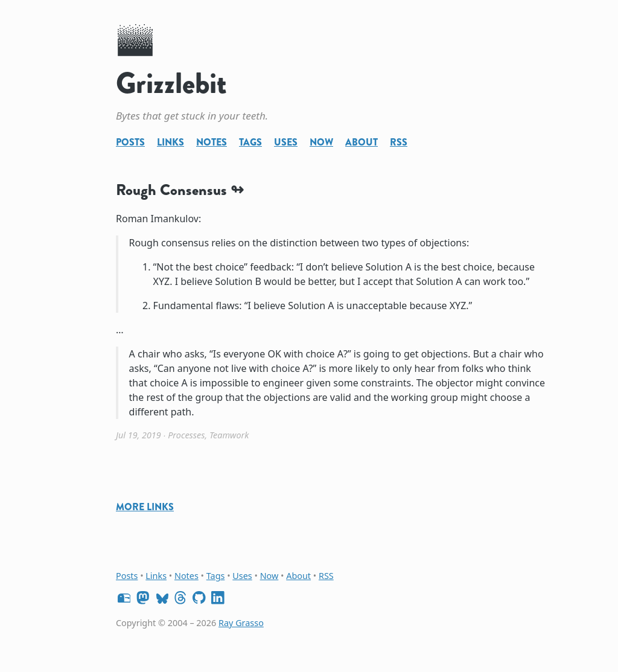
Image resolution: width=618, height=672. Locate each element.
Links (170, 142)
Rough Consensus (171, 190)
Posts (130, 142)
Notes (212, 142)
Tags (250, 142)
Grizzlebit (171, 83)
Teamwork (229, 435)
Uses (286, 142)
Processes (186, 435)
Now (321, 142)
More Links (145, 507)
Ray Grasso (241, 623)
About (362, 142)
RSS (399, 142)
